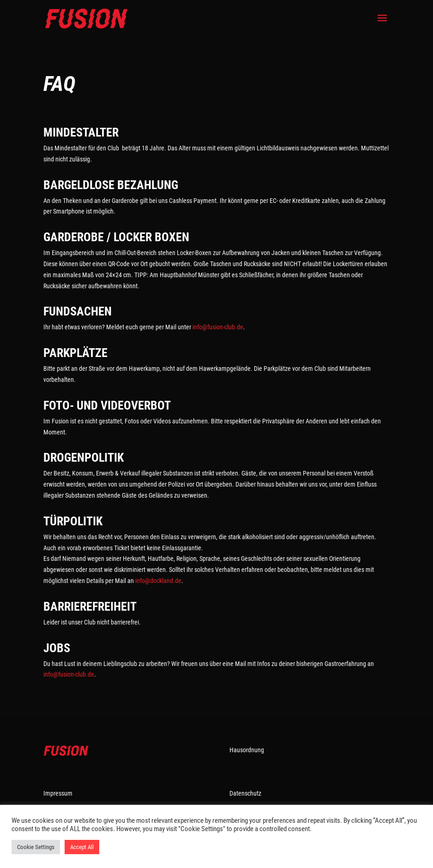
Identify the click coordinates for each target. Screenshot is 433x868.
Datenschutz (245, 793)
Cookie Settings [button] (36, 847)
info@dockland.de (158, 581)
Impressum (58, 793)
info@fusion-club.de (218, 327)
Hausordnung (247, 750)
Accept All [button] (82, 847)
